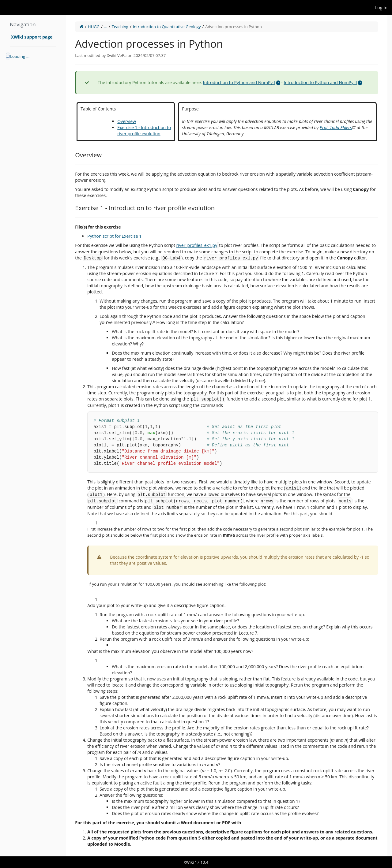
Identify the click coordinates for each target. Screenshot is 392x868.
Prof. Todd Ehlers (336, 127)
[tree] (33, 56)
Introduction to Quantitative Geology (167, 27)
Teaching (120, 27)
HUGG (94, 27)
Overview (127, 121)
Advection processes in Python (234, 27)
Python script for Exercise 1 (114, 236)
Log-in (381, 7)
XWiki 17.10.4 (196, 862)
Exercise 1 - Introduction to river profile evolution (144, 130)
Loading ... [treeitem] (20, 56)
